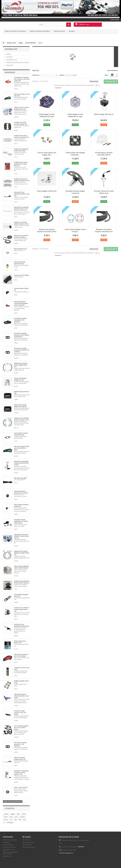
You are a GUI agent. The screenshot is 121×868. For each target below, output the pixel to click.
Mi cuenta (27, 837)
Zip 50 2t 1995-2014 (30, 43)
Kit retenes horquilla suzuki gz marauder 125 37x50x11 (22, 350)
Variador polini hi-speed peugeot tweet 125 (21, 108)
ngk (16, 820)
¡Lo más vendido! (8, 845)
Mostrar (62, 75)
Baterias (72, 31)
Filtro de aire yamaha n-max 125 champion (21, 655)
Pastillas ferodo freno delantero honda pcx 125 (22, 180)
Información (11, 49)
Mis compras (26, 840)
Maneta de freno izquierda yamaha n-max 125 (22, 194)
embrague (10, 822)
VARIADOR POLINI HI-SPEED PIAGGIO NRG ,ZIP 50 (21, 536)
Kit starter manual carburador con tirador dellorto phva (21, 521)
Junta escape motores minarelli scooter (21, 434)
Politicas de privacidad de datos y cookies (17, 62)
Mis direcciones (27, 845)
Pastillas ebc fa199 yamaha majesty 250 (21, 123)
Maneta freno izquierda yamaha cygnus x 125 (21, 208)
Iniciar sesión (115, 20)
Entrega (8, 54)
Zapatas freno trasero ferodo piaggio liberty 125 (21, 365)
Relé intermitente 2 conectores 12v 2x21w (21, 492)
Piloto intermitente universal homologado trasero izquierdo (21, 303)
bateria (24, 814)
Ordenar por (36, 75)
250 (20, 820)
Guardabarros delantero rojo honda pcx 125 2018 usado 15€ (22, 79)
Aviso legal (9, 57)
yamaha (6, 814)
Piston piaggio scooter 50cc (47, 191)
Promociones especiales (10, 840)
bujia (11, 817)
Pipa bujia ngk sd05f (20, 478)
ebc (11, 820)
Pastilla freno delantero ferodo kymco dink (21, 150)
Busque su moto (59, 31)
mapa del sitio (7, 856)
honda (6, 817)
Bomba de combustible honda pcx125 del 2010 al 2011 (21, 463)
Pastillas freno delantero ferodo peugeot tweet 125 (22, 609)
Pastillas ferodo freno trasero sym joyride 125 (21, 136)
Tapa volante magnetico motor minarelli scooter (21, 567)
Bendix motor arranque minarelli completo (21, 236)
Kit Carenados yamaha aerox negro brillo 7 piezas (21, 728)
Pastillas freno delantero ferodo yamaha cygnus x (22, 582)
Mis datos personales (29, 847)
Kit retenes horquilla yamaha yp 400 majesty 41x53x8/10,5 (21, 335)
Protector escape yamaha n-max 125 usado (20, 713)
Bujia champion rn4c (20, 249)
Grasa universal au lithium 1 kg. (20, 642)
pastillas (22, 817)
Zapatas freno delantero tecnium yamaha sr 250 (21, 419)
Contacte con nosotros (10, 847)
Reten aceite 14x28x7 (21, 787)
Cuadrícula (112, 75)
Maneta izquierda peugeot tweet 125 (20, 758)
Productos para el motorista (40, 31)
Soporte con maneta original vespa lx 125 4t (21, 223)
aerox (16, 817)
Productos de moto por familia (15, 31)
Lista (117, 75)
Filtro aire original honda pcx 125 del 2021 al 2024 (22, 448)
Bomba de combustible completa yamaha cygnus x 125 (21, 772)
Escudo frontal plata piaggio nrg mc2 (20, 379)
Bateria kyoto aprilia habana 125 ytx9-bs (20, 406)
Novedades (10, 72)
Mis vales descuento (28, 842)
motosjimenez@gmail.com (66, 853)
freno (25, 820)
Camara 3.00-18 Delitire (21, 275)
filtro (18, 814)
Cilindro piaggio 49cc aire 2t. (104, 114)
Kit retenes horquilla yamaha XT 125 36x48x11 (20, 744)
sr (4, 822)
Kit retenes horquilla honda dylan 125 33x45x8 (20, 320)
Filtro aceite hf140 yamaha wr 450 (20, 263)
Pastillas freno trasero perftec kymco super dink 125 (21, 164)
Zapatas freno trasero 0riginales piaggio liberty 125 (22, 553)
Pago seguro (10, 65)
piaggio (13, 814)
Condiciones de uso (12, 60)
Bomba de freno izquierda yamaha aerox (22, 625)
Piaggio (21, 43)
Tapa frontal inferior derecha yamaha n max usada (21, 696)
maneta (6, 820)
